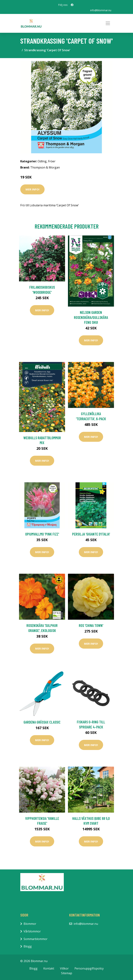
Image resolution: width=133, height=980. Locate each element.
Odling (42, 161)
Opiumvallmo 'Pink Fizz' (42, 534)
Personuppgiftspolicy (89, 968)
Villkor (64, 968)
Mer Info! (32, 189)
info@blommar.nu (101, 10)
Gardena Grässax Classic (42, 722)
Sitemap (67, 973)
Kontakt (49, 968)
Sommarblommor (36, 939)
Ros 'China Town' (91, 625)
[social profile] (72, 5)
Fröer (52, 161)
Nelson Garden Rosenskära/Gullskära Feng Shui (91, 317)
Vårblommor (32, 931)
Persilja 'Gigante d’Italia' (91, 534)
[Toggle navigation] (108, 23)
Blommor (30, 924)
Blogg (28, 946)
